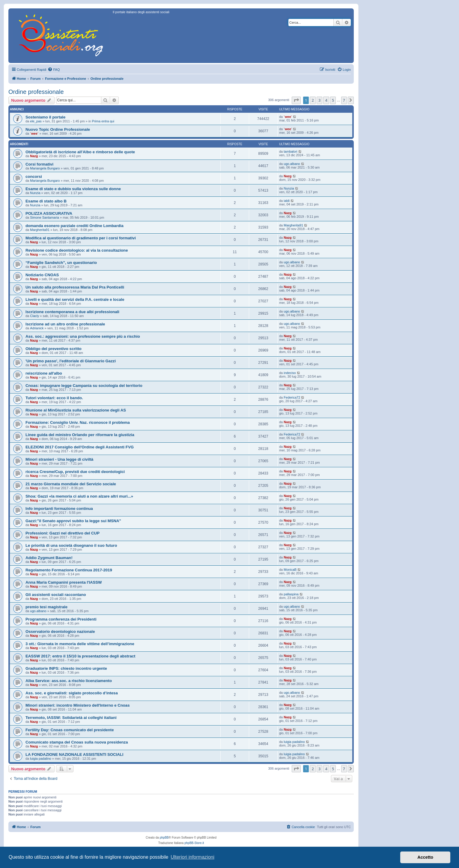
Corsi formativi (39, 164)
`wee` (288, 117)
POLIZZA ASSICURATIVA (49, 213)
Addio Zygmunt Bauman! (49, 558)
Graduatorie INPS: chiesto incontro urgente (66, 668)
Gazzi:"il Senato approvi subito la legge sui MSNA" (73, 521)
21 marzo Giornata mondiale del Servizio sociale (71, 484)
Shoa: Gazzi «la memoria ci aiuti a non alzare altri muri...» (79, 496)
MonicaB (290, 570)
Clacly (34, 316)
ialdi (287, 201)
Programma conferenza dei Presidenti (61, 619)
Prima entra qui (103, 121)
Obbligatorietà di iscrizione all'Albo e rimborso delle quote (80, 152)
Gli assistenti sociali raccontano (56, 595)
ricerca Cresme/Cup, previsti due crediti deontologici (75, 472)
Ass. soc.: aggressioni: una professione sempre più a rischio (83, 336)
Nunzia (35, 193)
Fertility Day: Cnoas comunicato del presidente (70, 730)
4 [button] (326, 100)
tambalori (290, 151)
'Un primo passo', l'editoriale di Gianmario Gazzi (71, 361)
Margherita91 (40, 230)
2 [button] (313, 100)
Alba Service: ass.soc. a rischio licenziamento (69, 681)
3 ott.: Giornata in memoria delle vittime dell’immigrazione (80, 644)
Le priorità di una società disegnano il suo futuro (71, 545)
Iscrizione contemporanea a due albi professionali (72, 312)
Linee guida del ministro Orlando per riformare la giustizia (80, 435)
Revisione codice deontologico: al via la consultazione (77, 250)
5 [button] (333, 100)
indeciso (290, 373)
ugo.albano (292, 164)
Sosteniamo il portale (45, 117)
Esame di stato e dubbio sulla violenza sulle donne (73, 189)
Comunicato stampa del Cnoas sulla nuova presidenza (77, 742)
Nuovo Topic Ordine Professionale (58, 129)
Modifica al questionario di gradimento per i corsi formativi (81, 238)
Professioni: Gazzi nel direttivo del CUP (63, 533)
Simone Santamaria (45, 217)
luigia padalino (294, 742)
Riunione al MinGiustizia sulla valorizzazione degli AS (76, 410)
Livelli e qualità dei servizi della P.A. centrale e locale (75, 299)
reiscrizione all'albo (44, 373)
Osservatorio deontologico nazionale (60, 632)
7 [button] (344, 100)
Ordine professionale (36, 92)
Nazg (34, 156)
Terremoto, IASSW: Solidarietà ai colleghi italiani (71, 718)
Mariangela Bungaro (45, 168)
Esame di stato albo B (46, 201)
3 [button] (319, 100)
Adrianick (37, 328)
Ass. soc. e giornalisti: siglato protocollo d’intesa (72, 693)
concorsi (34, 177)
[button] (296, 100)
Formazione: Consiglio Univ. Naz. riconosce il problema (78, 422)
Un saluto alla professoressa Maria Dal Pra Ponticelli (75, 287)
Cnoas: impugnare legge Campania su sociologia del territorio (84, 386)
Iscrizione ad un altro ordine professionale (65, 324)
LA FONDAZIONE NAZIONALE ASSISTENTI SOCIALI (75, 754)
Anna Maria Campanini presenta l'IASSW (64, 582)
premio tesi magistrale (46, 607)
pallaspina (291, 594)
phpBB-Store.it (194, 843)
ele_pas (36, 121)
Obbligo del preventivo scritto (54, 349)
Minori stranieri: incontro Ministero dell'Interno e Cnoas (78, 705)
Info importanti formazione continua (59, 509)
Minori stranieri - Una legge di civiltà (59, 459)
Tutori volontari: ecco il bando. (54, 398)
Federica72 (292, 397)
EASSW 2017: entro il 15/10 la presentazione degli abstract (80, 656)
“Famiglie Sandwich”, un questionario (61, 263)
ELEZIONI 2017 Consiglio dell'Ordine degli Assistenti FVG (80, 447)
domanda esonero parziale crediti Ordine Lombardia (75, 226)
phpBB (164, 838)
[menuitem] (54, 70)
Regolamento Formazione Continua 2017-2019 (69, 570)
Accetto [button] (425, 857)
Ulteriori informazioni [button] (192, 857)
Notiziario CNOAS (42, 275)
